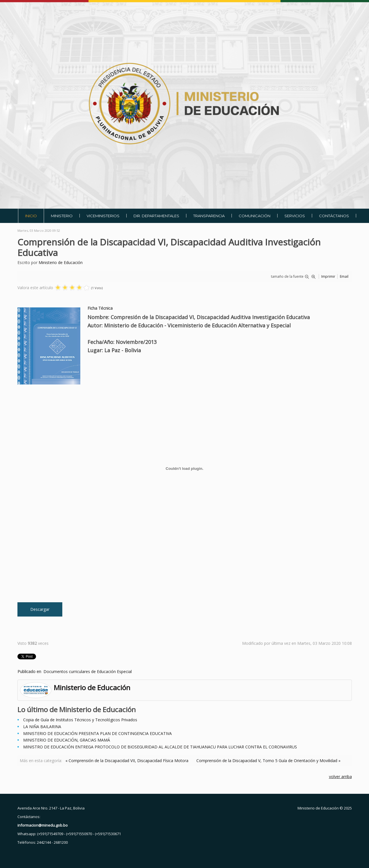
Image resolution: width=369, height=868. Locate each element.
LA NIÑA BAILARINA (42, 727)
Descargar (40, 609)
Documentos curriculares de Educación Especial (88, 671)
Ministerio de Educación (61, 262)
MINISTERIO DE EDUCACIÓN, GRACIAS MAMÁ (67, 740)
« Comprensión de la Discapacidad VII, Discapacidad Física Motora (127, 761)
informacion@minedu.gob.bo (43, 825)
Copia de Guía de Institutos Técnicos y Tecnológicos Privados (80, 720)
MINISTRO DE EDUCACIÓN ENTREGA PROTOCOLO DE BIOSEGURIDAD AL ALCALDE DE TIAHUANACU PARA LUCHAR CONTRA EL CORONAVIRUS (160, 747)
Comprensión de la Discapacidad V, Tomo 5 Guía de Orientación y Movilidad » (268, 761)
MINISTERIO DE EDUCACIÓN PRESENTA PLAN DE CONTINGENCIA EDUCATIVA (97, 733)
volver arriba (340, 777)
